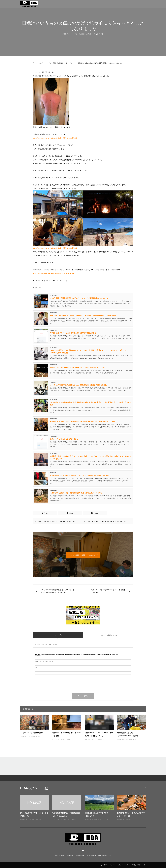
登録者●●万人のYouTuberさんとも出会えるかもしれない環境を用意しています (78, 368)
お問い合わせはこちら (105, 856)
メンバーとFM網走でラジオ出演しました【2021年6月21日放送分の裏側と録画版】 (79, 385)
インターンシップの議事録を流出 (32, 733)
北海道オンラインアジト (95, 34)
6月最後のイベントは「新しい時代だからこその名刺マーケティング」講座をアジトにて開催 (82, 422)
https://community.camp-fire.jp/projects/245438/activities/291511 (55, 138)
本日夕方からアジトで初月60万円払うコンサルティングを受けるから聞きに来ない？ (80, 475)
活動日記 (129, 820)
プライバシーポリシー (82, 856)
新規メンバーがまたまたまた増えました (64, 439)
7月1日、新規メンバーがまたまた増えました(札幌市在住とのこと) (73, 333)
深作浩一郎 (45, 521)
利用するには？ (59, 856)
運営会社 (93, 856)
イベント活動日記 (79, 34)
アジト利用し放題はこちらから (83, 555)
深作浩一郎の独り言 (108, 521)
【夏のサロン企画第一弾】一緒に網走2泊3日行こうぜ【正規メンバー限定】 (77, 493)
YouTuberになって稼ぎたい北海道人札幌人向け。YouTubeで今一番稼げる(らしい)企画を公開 (83, 316)
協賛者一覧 (69, 856)
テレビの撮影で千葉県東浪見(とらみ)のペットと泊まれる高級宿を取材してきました (79, 298)
